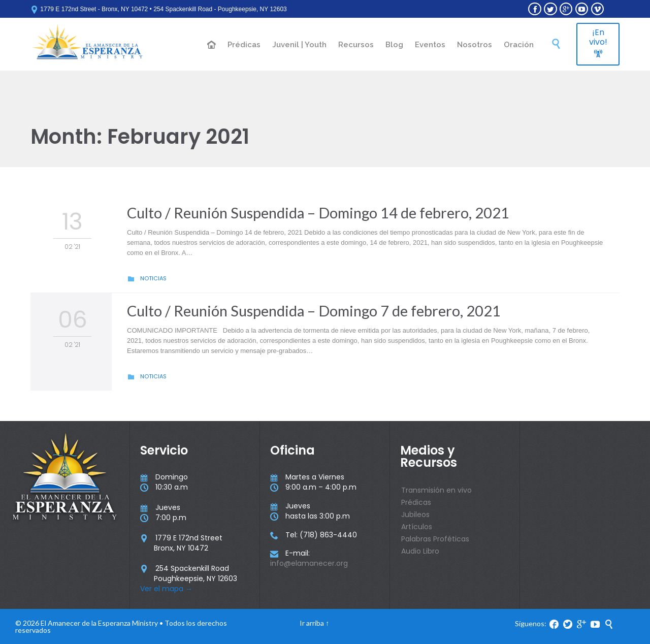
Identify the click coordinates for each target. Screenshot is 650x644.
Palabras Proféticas (435, 539)
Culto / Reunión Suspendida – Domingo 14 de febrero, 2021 (318, 213)
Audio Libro (420, 551)
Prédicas (416, 502)
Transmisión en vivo (436, 490)
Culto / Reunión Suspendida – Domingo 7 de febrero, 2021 (314, 311)
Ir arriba (312, 623)
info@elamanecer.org (309, 563)
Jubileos (415, 514)
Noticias (153, 278)
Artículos (417, 527)
